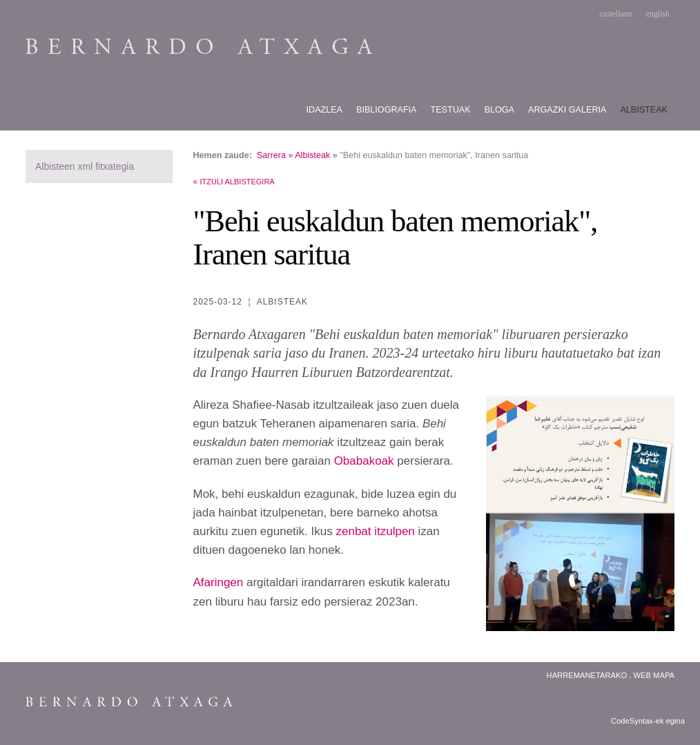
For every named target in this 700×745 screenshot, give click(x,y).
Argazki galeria (567, 110)
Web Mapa (654, 675)
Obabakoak (364, 461)
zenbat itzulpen (375, 531)
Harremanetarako (587, 675)
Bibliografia (386, 110)
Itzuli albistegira (237, 182)
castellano (616, 14)
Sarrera (271, 155)
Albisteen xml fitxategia (85, 166)
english (658, 14)
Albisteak (644, 110)
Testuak (451, 110)
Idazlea (325, 110)
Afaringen (218, 582)
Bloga (499, 110)
